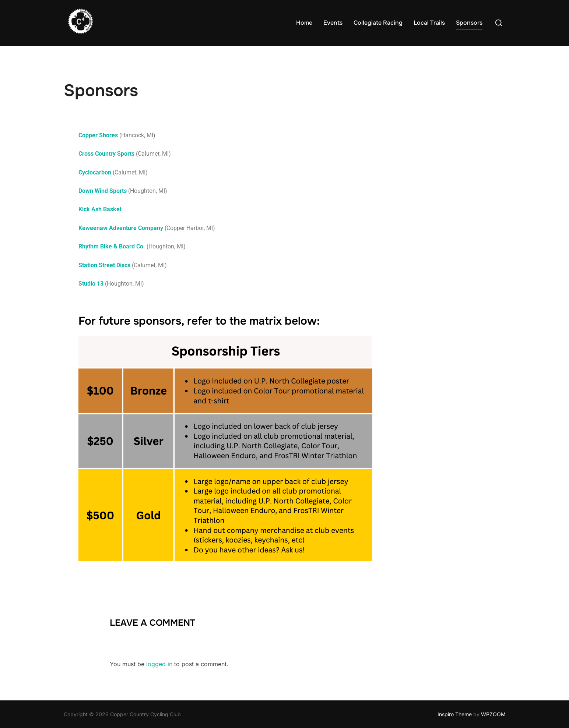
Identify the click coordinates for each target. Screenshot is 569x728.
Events (333, 23)
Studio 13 (91, 284)
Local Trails (429, 23)
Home (304, 23)
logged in (159, 664)
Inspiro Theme (455, 714)
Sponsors (469, 23)
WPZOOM (493, 714)
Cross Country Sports (106, 154)
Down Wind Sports (103, 191)
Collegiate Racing (378, 23)
